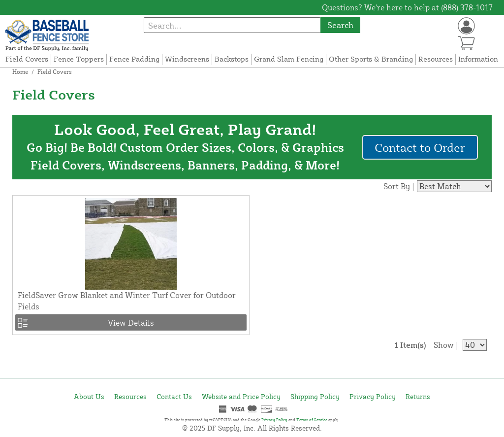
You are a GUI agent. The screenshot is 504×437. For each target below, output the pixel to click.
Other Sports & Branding (371, 59)
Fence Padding (134, 59)
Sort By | (399, 186)
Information (478, 59)
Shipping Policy (315, 396)
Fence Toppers (79, 59)
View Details (131, 323)
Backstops (232, 59)
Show (444, 345)
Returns (418, 396)
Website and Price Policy (241, 396)
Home (20, 72)
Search (340, 25)
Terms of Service (312, 420)
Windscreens (187, 59)
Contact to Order (420, 147)
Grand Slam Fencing (289, 59)
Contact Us (174, 396)
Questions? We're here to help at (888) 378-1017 (407, 7)
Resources (436, 59)
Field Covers (27, 59)
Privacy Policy (373, 396)
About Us (89, 396)
